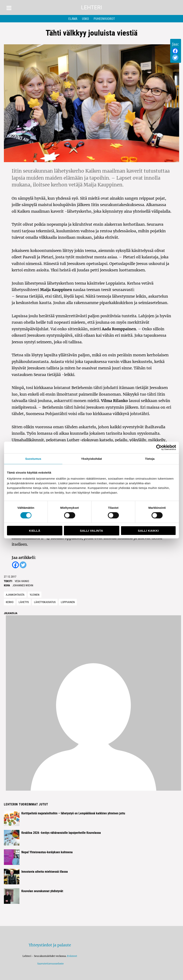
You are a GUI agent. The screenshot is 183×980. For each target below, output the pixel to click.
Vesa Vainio (22, 581)
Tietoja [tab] (150, 459)
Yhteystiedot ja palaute (50, 945)
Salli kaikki (148, 531)
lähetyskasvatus (45, 602)
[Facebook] (175, 51)
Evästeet (72, 956)
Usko (85, 19)
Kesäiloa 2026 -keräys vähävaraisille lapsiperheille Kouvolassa (61, 833)
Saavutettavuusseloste (50, 964)
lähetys (24, 602)
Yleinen (35, 595)
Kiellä (35, 531)
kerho (10, 602)
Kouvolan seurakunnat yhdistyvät (42, 891)
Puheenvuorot (104, 19)
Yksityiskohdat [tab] (91, 459)
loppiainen (68, 602)
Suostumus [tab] (33, 459)
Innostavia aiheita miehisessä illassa (45, 872)
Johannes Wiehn (23, 585)
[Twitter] (175, 58)
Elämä (73, 19)
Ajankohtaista (15, 595)
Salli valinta (91, 531)
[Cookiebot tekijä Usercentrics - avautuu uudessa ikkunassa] (159, 447)
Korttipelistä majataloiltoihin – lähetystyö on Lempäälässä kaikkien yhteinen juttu (73, 813)
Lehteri (91, 7)
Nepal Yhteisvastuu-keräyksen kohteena (47, 852)
